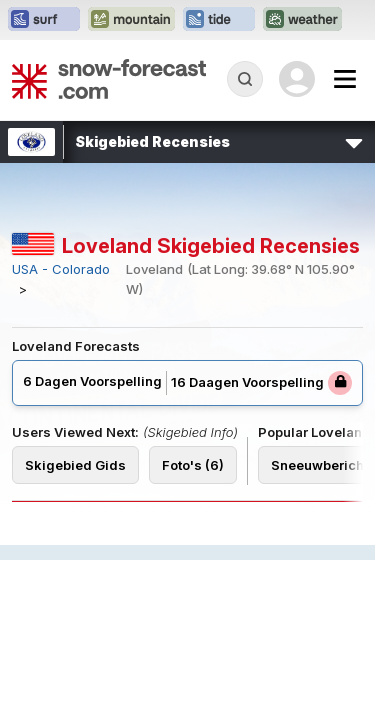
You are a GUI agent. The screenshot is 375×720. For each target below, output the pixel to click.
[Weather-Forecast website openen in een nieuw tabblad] (302, 20)
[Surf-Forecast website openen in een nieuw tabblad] (44, 20)
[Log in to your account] (297, 79)
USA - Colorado (61, 269)
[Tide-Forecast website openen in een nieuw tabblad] (219, 20)
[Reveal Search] (245, 79)
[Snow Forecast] (109, 79)
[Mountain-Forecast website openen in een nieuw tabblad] (131, 20)
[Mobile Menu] (345, 79)
